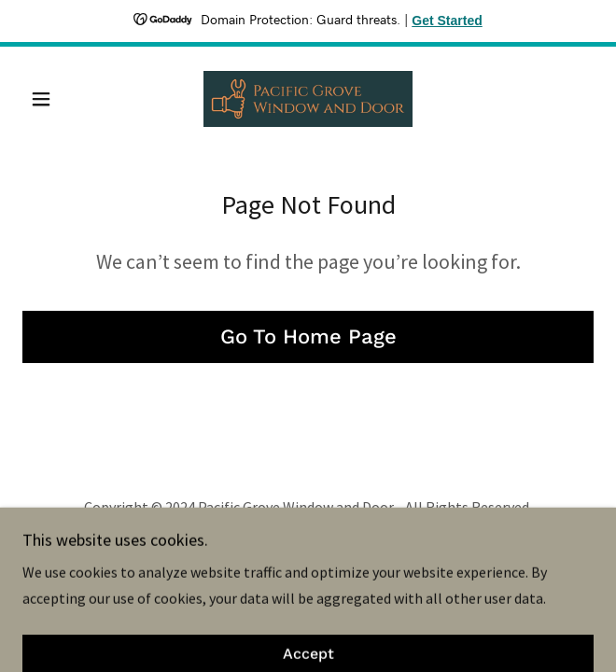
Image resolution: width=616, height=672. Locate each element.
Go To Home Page (308, 336)
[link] (308, 99)
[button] (65, 99)
